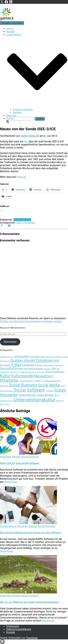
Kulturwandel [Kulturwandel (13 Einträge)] (22, 376)
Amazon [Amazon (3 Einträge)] (10, 357)
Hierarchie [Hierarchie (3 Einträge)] (47, 369)
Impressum (13, 626)
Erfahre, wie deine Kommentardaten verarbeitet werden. (31, 321)
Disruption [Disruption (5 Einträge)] (5, 365)
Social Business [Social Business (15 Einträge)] (23, 385)
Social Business (22, 220)
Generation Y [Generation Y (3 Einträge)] (59, 365)
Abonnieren (10, 342)
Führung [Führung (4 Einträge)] (39, 365)
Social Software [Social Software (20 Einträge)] (29, 390)
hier (26, 142)
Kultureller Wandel (10, 457)
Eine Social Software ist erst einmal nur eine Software (30, 533)
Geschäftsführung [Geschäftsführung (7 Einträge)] (11, 368)
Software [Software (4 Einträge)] (49, 391)
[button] (37, 106)
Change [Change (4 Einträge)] (58, 357)
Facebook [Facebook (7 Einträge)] (28, 365)
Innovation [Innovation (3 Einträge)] (41, 372)
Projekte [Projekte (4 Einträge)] (38, 381)
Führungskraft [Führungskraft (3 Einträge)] (48, 365)
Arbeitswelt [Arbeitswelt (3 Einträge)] (50, 357)
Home (10, 29)
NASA (31, 223)
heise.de (21, 177)
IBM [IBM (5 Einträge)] (54, 369)
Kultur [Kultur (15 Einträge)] (5, 376)
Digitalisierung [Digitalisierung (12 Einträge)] (47, 360)
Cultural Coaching (23, 109)
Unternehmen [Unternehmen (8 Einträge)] (27, 395)
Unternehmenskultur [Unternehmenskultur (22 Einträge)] (34, 400)
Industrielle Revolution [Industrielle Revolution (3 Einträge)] (28, 372)
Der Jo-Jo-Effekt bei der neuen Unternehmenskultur (29, 602)
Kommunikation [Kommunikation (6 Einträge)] (55, 372)
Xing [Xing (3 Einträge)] (8, 404)
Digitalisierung (8, 526)
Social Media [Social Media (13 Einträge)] (49, 385)
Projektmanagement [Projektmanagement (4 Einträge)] (51, 381)
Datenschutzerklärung (19, 629)
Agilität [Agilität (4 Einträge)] (3, 357)
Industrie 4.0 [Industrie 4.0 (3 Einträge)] (15, 372)
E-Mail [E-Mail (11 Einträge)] (16, 365)
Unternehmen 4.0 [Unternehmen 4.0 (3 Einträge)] (6, 401)
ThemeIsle (32, 638)
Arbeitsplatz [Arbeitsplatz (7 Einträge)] (22, 356)
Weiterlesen (11, 482)
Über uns (11, 116)
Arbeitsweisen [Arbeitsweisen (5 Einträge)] (37, 357)
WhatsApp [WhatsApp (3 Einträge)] (60, 401)
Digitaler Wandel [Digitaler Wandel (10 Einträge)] (23, 360)
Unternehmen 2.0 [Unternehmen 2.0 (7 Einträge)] (48, 395)
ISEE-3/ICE (22, 223)
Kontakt (11, 32)
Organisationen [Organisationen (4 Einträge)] (26, 381)
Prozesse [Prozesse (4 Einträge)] (4, 386)
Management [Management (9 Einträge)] (44, 376)
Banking (17, 112)
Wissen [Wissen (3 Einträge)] (3, 404)
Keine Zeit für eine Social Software (20, 463)
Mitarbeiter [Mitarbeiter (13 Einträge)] (9, 380)
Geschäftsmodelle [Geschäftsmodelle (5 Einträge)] (33, 369)
